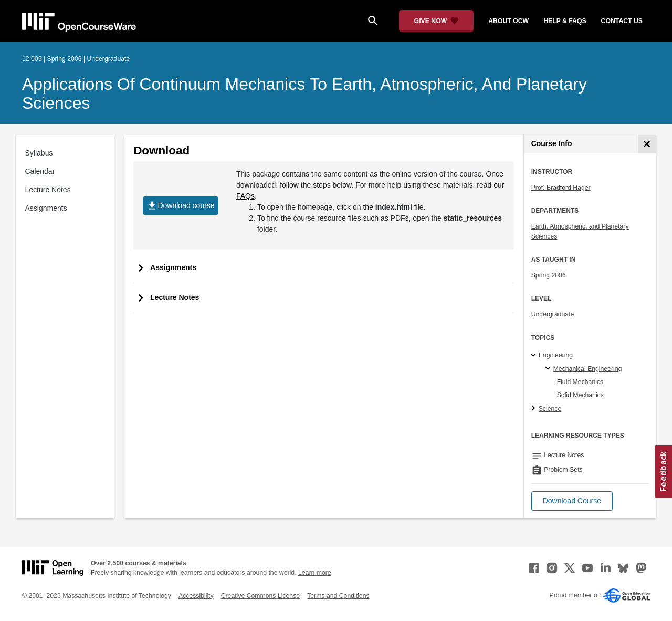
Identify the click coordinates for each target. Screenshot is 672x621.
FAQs (245, 196)
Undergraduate (553, 314)
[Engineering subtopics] (535, 356)
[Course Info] (647, 144)
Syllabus (39, 153)
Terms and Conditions (338, 596)
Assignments (46, 208)
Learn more (315, 573)
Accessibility (196, 596)
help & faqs (565, 21)
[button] (572, 501)
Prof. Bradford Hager (561, 188)
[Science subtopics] (535, 409)
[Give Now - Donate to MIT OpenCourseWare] (437, 21)
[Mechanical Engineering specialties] (549, 369)
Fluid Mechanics (580, 382)
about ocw (508, 21)
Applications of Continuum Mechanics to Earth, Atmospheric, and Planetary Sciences (304, 94)
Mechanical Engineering (588, 369)
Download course (180, 206)
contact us (622, 21)
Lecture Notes (48, 190)
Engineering (556, 355)
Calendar (40, 171)
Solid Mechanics (580, 395)
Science (550, 409)
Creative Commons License (260, 596)
